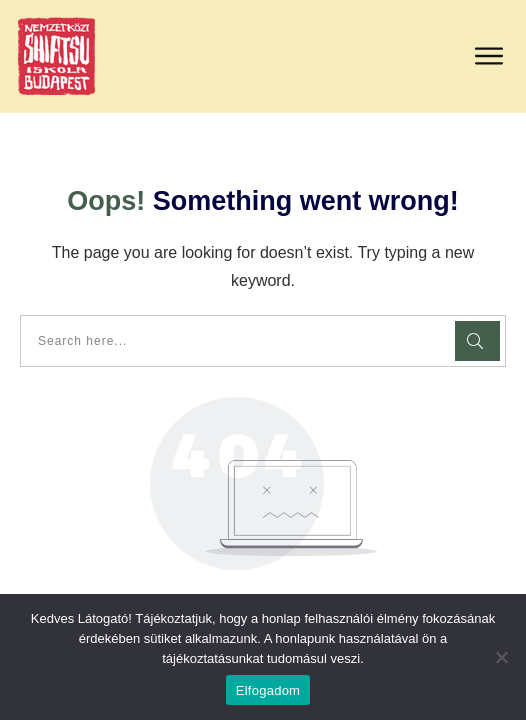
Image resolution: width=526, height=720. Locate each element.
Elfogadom (268, 690)
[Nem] (501, 657)
